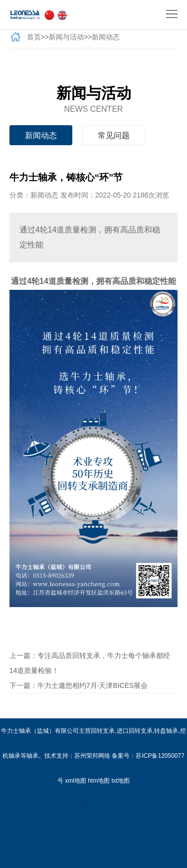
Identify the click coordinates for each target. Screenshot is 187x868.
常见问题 (114, 135)
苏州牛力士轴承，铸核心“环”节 (61, 856)
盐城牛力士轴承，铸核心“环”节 (144, 856)
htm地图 (99, 781)
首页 (34, 37)
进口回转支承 (135, 731)
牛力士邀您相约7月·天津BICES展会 (93, 685)
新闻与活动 (66, 37)
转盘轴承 (166, 731)
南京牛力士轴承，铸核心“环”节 (76, 831)
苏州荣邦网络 (92, 756)
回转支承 (103, 731)
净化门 (107, 806)
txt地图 (121, 781)
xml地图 (76, 781)
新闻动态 (106, 37)
